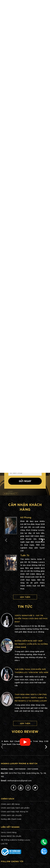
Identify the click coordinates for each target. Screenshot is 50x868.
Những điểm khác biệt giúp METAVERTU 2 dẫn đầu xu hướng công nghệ (31, 644)
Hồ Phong (26, 517)
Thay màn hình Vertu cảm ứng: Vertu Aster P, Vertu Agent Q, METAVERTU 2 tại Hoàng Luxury (31, 697)
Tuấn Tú (25, 555)
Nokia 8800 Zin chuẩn (11, 836)
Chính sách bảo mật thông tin (15, 811)
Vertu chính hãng (9, 832)
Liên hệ (4, 844)
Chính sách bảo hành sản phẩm (15, 808)
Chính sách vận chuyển (11, 815)
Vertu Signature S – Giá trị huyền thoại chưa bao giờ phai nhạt (31, 618)
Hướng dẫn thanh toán (11, 819)
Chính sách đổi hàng (10, 804)
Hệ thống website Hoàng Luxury (16, 840)
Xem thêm (25, 597)
